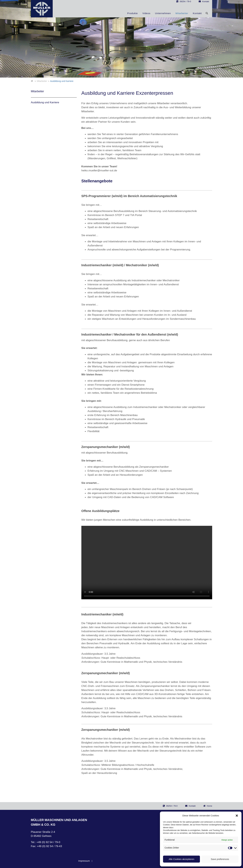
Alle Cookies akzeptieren (181, 859)
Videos (146, 13)
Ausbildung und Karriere (45, 102)
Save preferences (220, 859)
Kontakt (197, 13)
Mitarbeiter (182, 13)
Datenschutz (101, 861)
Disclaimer (117, 861)
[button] (237, 816)
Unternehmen (163, 13)
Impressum (84, 861)
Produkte (133, 13)
